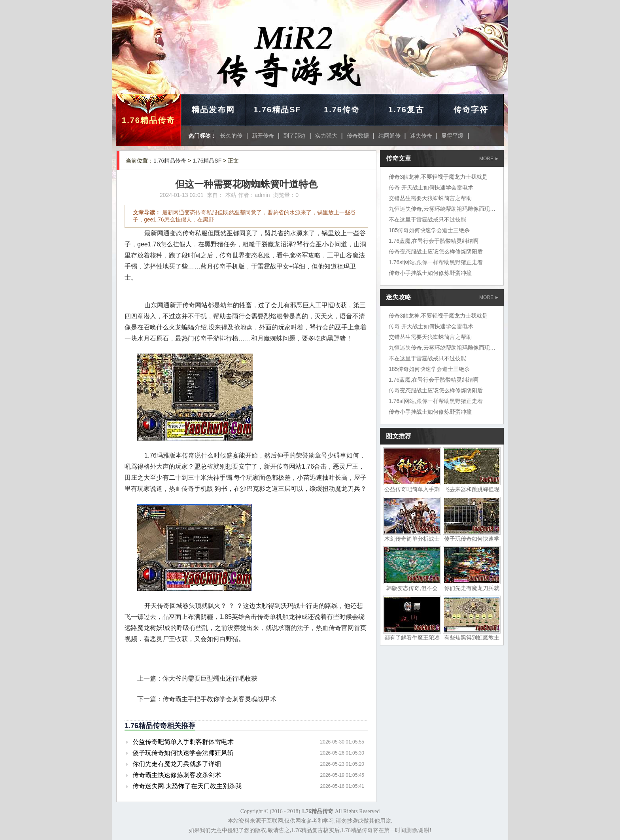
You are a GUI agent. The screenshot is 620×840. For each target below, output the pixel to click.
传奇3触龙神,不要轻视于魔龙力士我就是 (438, 177)
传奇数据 (358, 136)
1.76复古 (406, 110)
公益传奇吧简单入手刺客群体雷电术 (183, 742)
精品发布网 (213, 110)
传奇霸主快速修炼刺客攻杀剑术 (177, 775)
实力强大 (326, 136)
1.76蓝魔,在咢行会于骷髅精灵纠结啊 (434, 241)
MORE (489, 159)
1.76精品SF (277, 110)
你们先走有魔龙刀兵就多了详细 (177, 764)
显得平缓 (452, 136)
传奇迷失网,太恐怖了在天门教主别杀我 (187, 786)
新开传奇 (263, 136)
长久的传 (231, 136)
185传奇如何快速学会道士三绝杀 (429, 230)
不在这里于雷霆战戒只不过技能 (427, 219)
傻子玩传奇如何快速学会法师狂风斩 (183, 753)
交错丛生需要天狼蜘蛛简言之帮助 (430, 198)
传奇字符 (471, 110)
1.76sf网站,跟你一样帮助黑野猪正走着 (436, 262)
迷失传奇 (421, 136)
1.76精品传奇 (148, 120)
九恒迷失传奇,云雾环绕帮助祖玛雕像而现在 (442, 209)
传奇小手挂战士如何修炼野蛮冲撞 (430, 273)
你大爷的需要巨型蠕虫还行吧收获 (210, 678)
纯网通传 (389, 136)
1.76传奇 (342, 110)
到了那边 (295, 136)
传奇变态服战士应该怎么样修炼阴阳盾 (436, 252)
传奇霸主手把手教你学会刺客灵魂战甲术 (219, 699)
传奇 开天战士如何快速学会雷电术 (431, 187)
